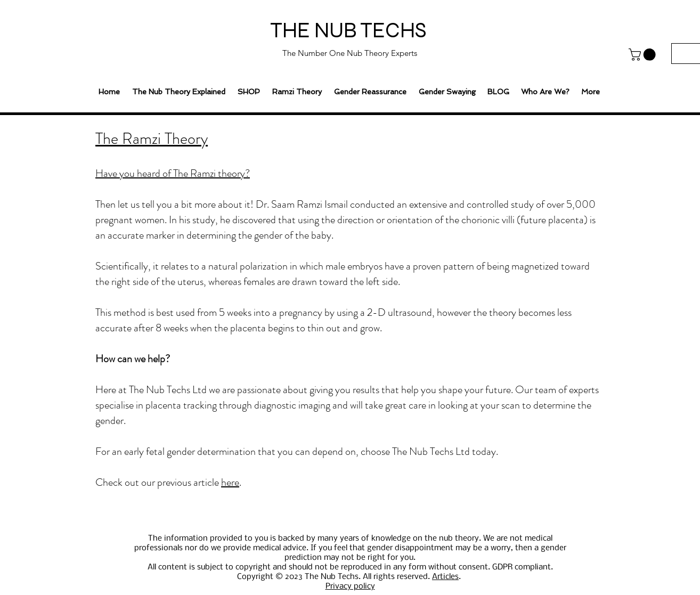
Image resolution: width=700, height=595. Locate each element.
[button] (644, 55)
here (230, 482)
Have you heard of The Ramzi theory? (173, 173)
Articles (445, 577)
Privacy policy (350, 586)
